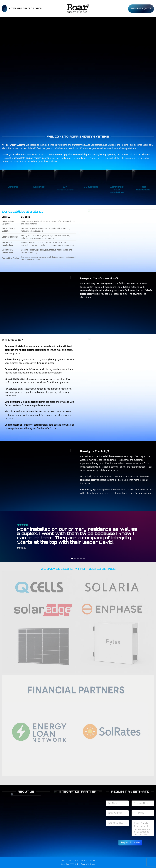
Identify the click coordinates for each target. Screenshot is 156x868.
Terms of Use (66, 860)
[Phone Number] (143, 813)
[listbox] (117, 823)
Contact (93, 860)
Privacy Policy (80, 860)
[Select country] (134, 813)
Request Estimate (130, 843)
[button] (4, 9)
